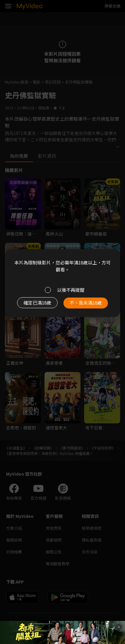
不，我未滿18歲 (86, 303)
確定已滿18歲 (37, 303)
